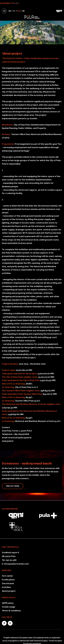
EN (19, 11)
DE (23, 11)
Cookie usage (9, 607)
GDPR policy (8, 603)
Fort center (7, 576)
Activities (6, 587)
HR (10, 11)
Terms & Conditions (11, 611)
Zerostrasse (8, 583)
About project (9, 591)
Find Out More (13, 486)
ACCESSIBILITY (6, 3)
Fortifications (8, 580)
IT (14, 11)
